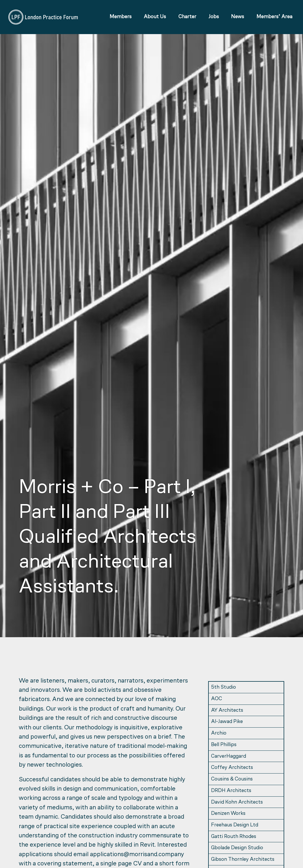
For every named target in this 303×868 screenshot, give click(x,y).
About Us (154, 18)
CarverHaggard (229, 756)
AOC (217, 699)
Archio (219, 733)
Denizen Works (228, 814)
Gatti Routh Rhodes (234, 837)
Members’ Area (274, 18)
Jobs (213, 18)
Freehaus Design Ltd (235, 825)
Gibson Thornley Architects (243, 859)
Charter (186, 18)
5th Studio (223, 687)
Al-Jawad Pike (227, 722)
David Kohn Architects (237, 802)
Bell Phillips (224, 745)
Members (120, 18)
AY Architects (227, 710)
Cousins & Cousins (232, 779)
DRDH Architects (231, 791)
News (237, 18)
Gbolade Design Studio (237, 848)
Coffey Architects (232, 768)
